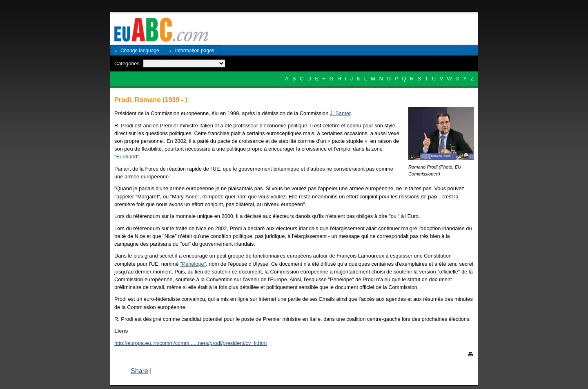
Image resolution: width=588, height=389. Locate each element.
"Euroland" (127, 157)
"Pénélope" (193, 264)
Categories (127, 63)
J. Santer (340, 113)
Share (139, 371)
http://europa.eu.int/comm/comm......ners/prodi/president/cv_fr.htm (190, 343)
